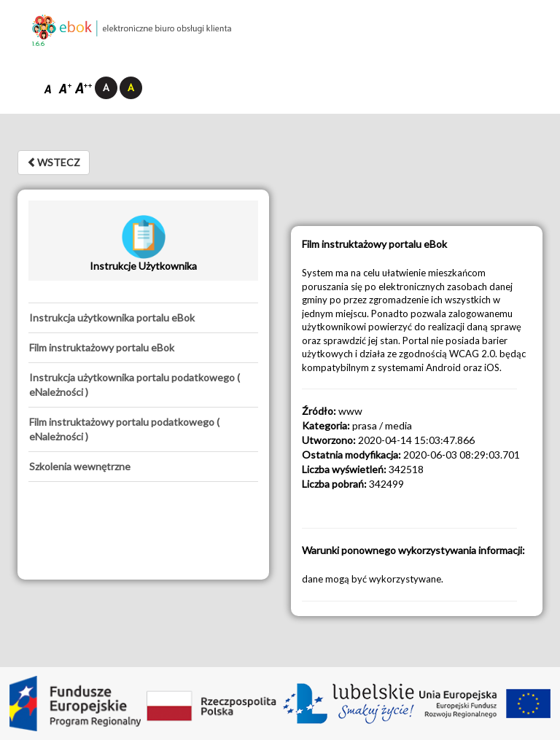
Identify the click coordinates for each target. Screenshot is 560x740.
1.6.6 (38, 44)
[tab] (143, 318)
